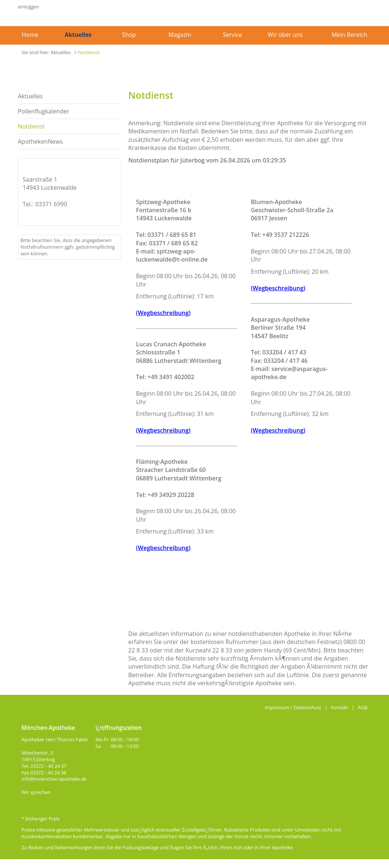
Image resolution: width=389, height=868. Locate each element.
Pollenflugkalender (44, 111)
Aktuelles (78, 35)
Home (30, 35)
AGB (363, 707)
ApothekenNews (40, 141)
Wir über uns (285, 35)
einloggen (29, 7)
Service (232, 35)
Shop (129, 35)
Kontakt (340, 707)
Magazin (180, 35)
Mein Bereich (349, 35)
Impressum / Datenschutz (293, 707)
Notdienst (89, 52)
